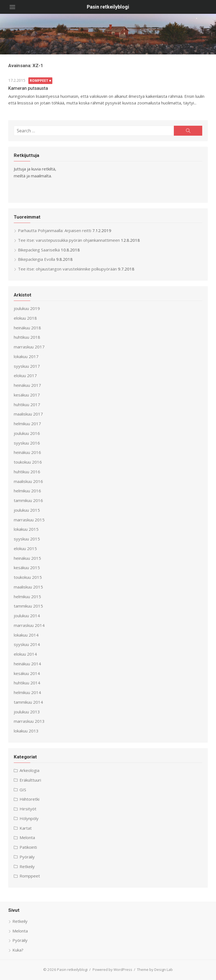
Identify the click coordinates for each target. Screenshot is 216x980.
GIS (23, 790)
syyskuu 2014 (27, 644)
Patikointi (28, 847)
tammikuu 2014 (28, 702)
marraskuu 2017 (29, 347)
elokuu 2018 (25, 318)
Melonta (27, 837)
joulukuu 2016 (27, 433)
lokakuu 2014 (26, 635)
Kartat (26, 828)
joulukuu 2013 (27, 712)
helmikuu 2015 (27, 597)
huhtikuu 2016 (27, 472)
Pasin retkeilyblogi (108, 7)
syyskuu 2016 (27, 443)
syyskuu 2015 (27, 539)
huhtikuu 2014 (27, 683)
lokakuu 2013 (26, 731)
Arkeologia (29, 770)
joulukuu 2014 (27, 616)
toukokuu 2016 (28, 462)
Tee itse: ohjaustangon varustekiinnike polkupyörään (67, 269)
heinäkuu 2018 (27, 328)
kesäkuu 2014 (27, 673)
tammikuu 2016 (28, 500)
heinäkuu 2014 (27, 664)
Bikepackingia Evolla (37, 259)
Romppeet (39, 81)
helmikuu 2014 (27, 692)
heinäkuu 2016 (27, 452)
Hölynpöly (29, 818)
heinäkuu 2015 (27, 558)
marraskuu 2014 (29, 625)
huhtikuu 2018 (27, 337)
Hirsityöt (28, 809)
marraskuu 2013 (29, 721)
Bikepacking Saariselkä (39, 250)
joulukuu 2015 (27, 510)
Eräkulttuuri (30, 780)
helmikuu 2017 (27, 424)
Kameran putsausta (28, 88)
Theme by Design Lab (155, 970)
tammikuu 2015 (28, 606)
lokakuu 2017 (26, 356)
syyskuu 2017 (27, 366)
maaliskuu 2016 (28, 481)
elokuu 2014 (25, 654)
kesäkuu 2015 (27, 567)
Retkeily (27, 866)
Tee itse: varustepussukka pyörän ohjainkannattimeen (69, 240)
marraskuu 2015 (29, 520)
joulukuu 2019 (27, 308)
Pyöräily (27, 857)
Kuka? (18, 950)
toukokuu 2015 (28, 577)
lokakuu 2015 (26, 529)
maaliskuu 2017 (28, 414)
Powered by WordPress (112, 970)
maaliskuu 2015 (28, 587)
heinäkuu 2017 (27, 385)
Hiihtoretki (29, 799)
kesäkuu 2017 (27, 395)
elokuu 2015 (25, 548)
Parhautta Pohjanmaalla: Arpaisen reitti (55, 230)
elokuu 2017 (25, 375)
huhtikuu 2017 (27, 404)
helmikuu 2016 (27, 491)
